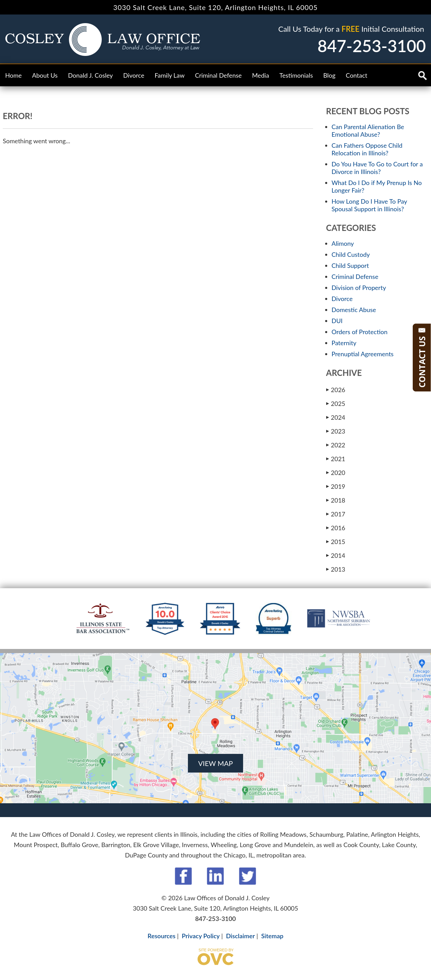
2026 (336, 390)
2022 (336, 445)
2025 (336, 403)
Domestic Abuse (354, 310)
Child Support (350, 265)
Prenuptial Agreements (363, 354)
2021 (336, 459)
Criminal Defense (218, 75)
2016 (336, 528)
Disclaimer (241, 936)
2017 (336, 514)
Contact (357, 75)
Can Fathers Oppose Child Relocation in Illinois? (367, 149)
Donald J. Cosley (90, 75)
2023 (336, 431)
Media (260, 75)
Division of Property (359, 288)
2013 (336, 569)
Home (13, 75)
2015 (336, 541)
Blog (329, 75)
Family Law (169, 75)
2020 (336, 472)
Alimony (343, 243)
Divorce (134, 75)
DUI (337, 321)
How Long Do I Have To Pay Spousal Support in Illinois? (369, 205)
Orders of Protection (360, 332)
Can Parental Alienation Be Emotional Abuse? (368, 130)
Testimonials (296, 75)
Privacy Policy (201, 936)
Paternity (344, 343)
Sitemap (272, 936)
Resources (162, 936)
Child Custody (351, 254)
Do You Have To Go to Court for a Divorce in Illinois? (377, 168)
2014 (336, 555)
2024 (336, 417)
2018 (336, 500)
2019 (336, 486)
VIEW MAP (215, 763)
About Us (45, 75)
